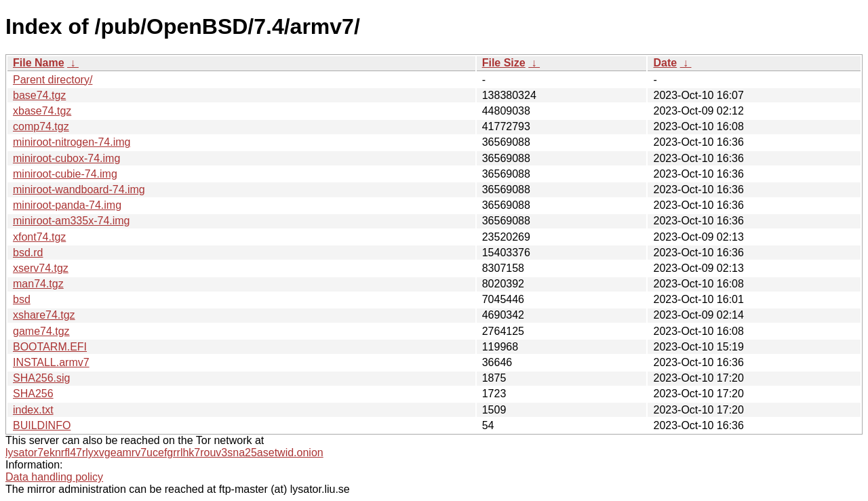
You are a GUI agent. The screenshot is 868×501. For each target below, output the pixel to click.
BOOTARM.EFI (50, 347)
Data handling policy (54, 477)
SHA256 (33, 394)
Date (665, 63)
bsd (22, 299)
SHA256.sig (42, 378)
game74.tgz (41, 331)
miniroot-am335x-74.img (72, 221)
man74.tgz (38, 284)
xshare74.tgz (44, 315)
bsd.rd (28, 253)
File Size (504, 63)
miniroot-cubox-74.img (66, 158)
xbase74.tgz (42, 111)
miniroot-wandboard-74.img (79, 189)
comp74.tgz (41, 126)
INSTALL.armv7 (51, 362)
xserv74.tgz (41, 268)
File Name (39, 63)
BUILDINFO (42, 425)
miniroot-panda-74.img (67, 205)
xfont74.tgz (39, 237)
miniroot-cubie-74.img (65, 174)
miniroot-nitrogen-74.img (72, 142)
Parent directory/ (53, 80)
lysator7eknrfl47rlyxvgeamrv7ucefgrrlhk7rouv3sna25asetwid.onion (164, 453)
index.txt (33, 410)
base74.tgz (39, 95)
